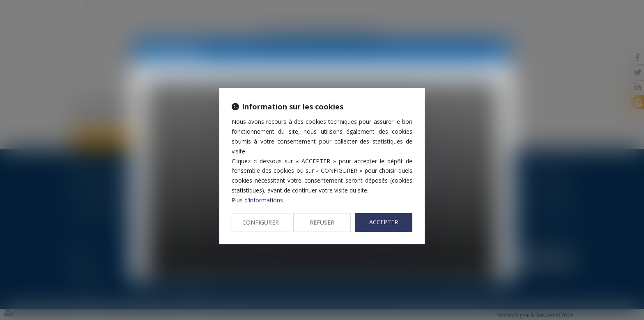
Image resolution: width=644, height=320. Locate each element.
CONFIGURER (261, 222)
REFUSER (322, 222)
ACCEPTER (384, 222)
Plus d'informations (257, 200)
